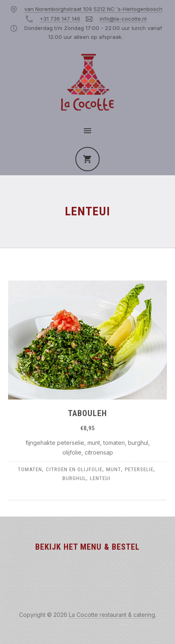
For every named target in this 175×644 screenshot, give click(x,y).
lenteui (100, 478)
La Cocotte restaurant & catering (112, 615)
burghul (74, 478)
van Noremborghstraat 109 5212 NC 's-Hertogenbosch (93, 9)
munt (114, 469)
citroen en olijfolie (74, 469)
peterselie (139, 469)
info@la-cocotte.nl (123, 19)
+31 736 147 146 (60, 19)
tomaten (30, 469)
